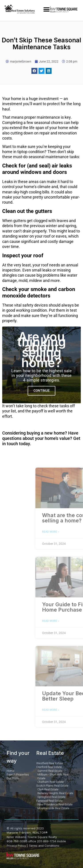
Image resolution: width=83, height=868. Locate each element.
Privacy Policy (16, 846)
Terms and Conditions (44, 846)
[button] (47, 9)
